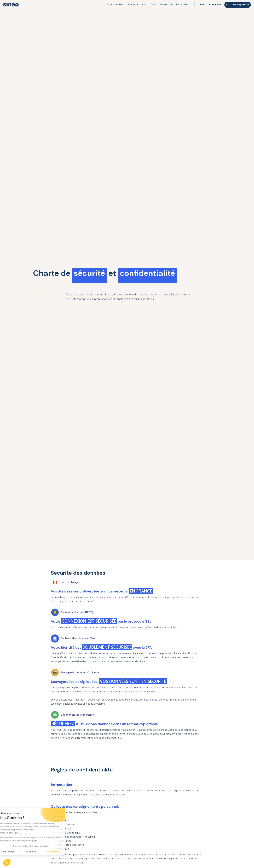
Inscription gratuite (238, 5)
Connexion (215, 5)
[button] (116, 5)
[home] (11, 5)
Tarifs (153, 5)
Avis (144, 5)
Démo (201, 5)
